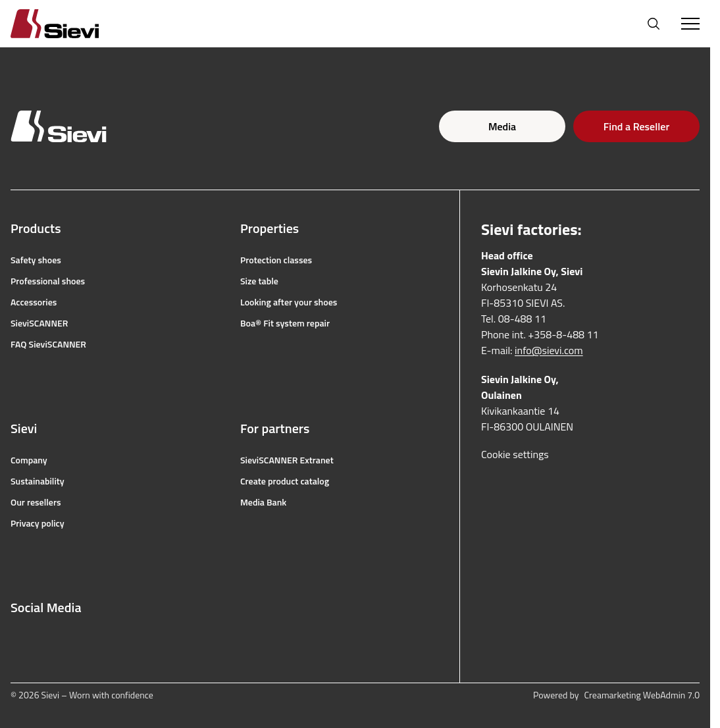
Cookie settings (515, 454)
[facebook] (17, 639)
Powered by (616, 695)
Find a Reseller (636, 126)
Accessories (34, 302)
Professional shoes (48, 281)
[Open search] (654, 24)
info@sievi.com (549, 350)
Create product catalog (285, 481)
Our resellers (36, 502)
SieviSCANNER (39, 323)
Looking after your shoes (289, 302)
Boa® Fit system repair (285, 323)
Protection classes (276, 260)
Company (29, 460)
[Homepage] (70, 23)
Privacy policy (38, 523)
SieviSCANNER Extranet (287, 460)
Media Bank (263, 502)
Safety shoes (36, 260)
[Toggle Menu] (690, 24)
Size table (259, 281)
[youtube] (75, 639)
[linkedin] (104, 639)
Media (502, 126)
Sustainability (38, 481)
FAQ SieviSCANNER (48, 344)
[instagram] (46, 639)
